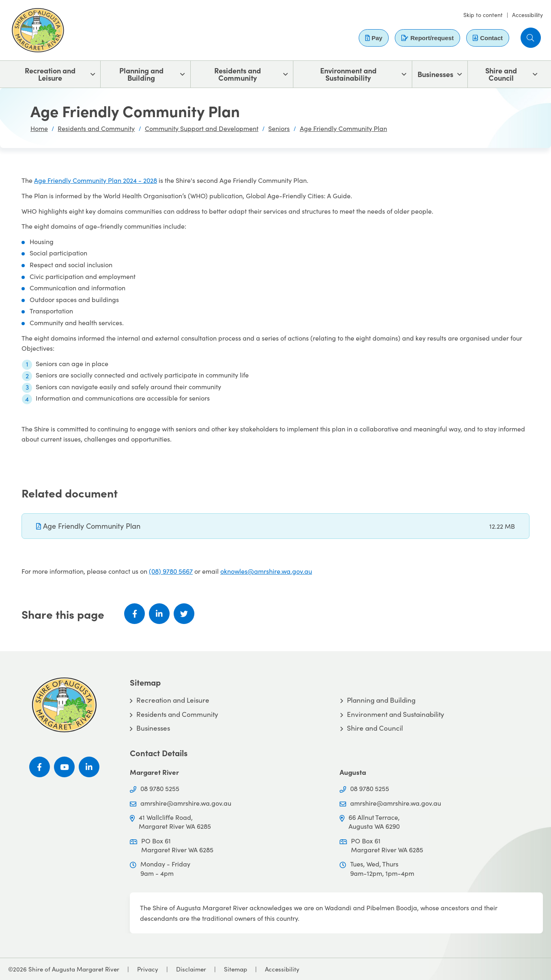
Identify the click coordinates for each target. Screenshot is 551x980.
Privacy (148, 969)
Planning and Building (141, 74)
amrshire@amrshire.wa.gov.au (186, 803)
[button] (531, 38)
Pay (374, 38)
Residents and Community (238, 74)
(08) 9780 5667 (171, 571)
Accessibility (527, 15)
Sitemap (236, 969)
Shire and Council (501, 74)
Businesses (435, 74)
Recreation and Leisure (50, 74)
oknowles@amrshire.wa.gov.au (266, 571)
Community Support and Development (202, 128)
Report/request (427, 38)
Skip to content (483, 15)
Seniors (279, 128)
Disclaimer (191, 969)
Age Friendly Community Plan (343, 128)
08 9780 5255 (160, 788)
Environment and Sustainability (348, 74)
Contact (488, 38)
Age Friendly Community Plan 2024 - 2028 (96, 180)
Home (39, 128)
